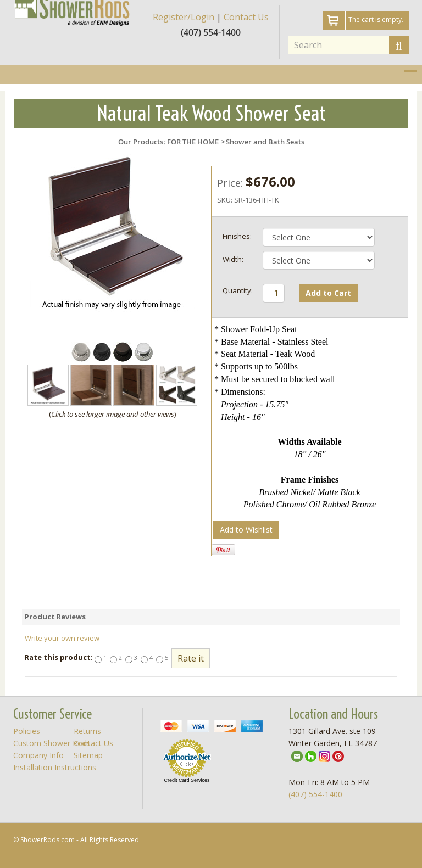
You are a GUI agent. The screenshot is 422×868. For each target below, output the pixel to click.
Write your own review (62, 638)
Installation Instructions (55, 767)
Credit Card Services (187, 780)
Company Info (38, 755)
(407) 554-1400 (315, 794)
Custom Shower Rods (52, 743)
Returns (87, 731)
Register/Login (184, 17)
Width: (233, 259)
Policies (27, 731)
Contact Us (246, 17)
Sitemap (88, 755)
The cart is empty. (376, 19)
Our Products (141, 142)
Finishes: (237, 236)
